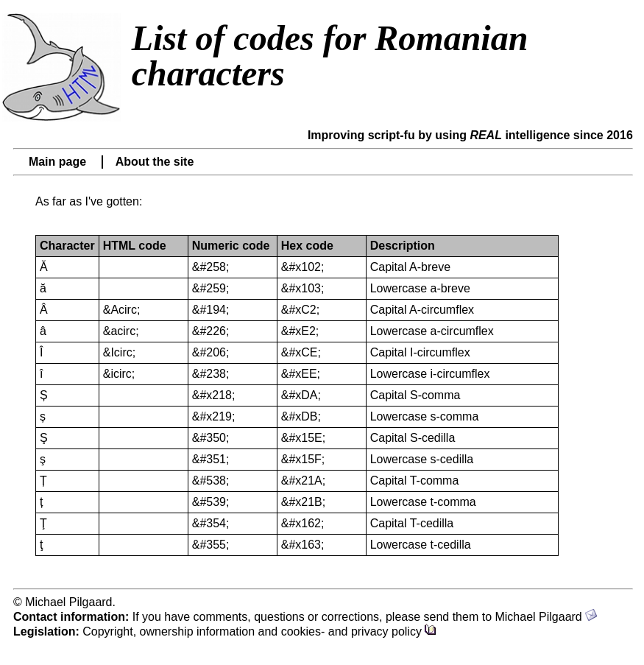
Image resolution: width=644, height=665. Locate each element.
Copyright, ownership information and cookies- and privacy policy (259, 631)
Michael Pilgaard (546, 617)
